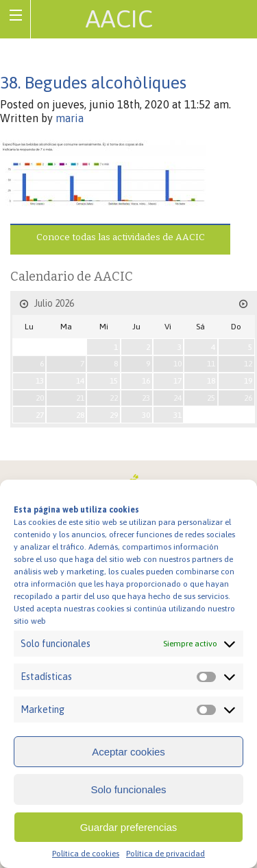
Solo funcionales (128, 789)
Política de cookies (86, 854)
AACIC (119, 19)
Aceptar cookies (128, 752)
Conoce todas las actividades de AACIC (121, 237)
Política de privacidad (166, 854)
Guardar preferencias (129, 827)
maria (70, 118)
